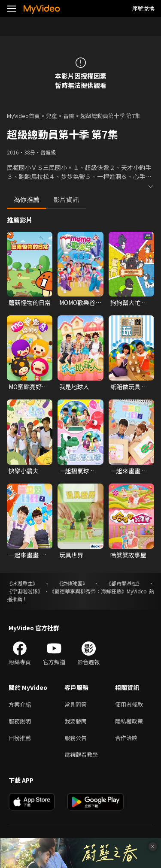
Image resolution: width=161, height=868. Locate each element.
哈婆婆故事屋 (128, 555)
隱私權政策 (129, 721)
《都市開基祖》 (124, 583)
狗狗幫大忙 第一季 (129, 302)
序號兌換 (143, 8)
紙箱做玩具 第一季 (129, 387)
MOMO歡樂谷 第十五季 (77, 302)
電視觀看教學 (81, 755)
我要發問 (76, 721)
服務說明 (20, 721)
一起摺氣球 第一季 (78, 471)
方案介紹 (20, 704)
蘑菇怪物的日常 (30, 302)
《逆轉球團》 (72, 583)
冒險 (69, 116)
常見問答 (76, 704)
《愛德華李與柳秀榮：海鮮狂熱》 (88, 591)
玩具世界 (71, 555)
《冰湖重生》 (22, 583)
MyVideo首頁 (23, 116)
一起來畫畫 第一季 (129, 471)
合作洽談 (126, 738)
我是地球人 (74, 387)
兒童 (52, 116)
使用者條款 (129, 704)
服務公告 (76, 738)
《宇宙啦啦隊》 (25, 591)
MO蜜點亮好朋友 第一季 (28, 387)
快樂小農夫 (24, 471)
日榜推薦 (20, 738)
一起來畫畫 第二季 (27, 555)
